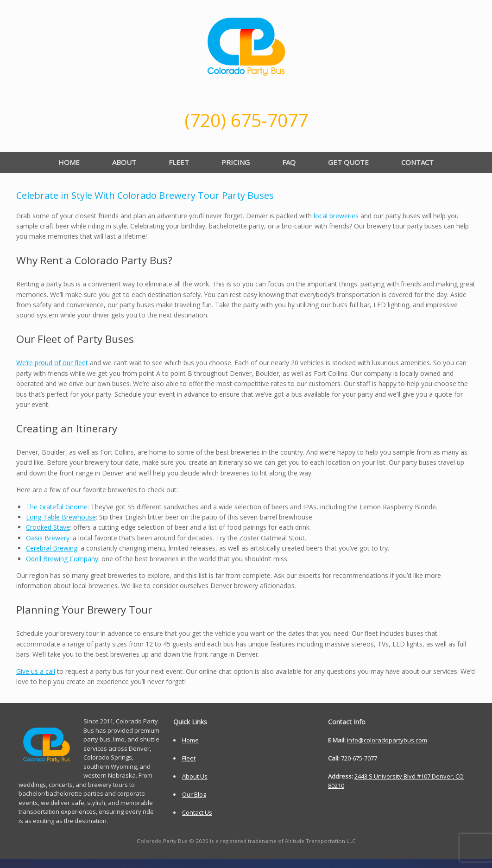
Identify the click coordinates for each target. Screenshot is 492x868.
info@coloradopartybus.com (387, 740)
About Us (195, 776)
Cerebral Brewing (52, 548)
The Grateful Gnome (57, 507)
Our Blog (194, 794)
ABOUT (124, 162)
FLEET (179, 162)
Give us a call (36, 671)
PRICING (236, 162)
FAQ (289, 162)
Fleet (189, 758)
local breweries (336, 216)
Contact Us (197, 812)
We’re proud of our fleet (52, 363)
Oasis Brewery (48, 538)
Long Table (61, 517)
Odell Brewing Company (62, 559)
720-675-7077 (359, 758)
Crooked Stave (48, 527)
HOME (69, 162)
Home (190, 740)
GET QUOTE (348, 162)
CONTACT (417, 162)
